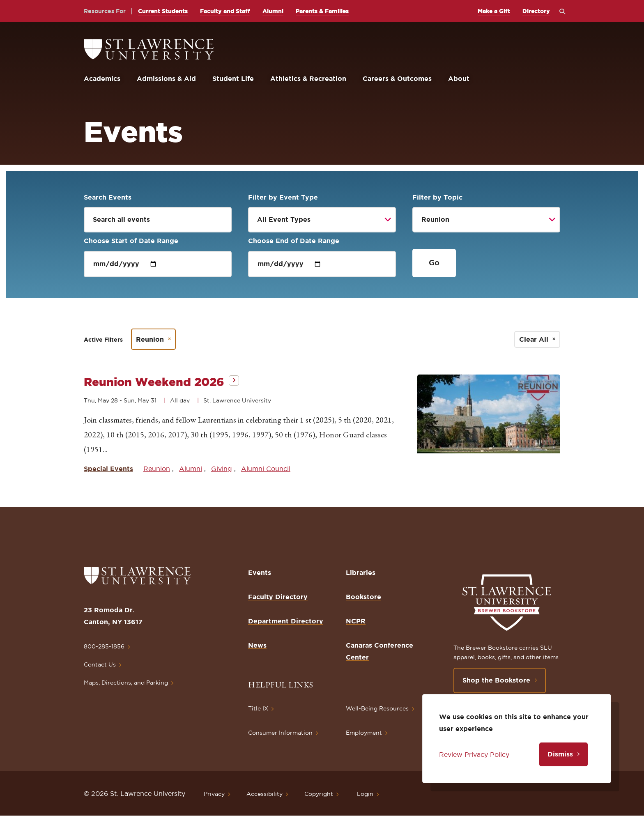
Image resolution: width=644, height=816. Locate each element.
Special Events (108, 469)
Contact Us (100, 664)
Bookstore (363, 597)
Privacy (214, 794)
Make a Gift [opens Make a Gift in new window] (494, 11)
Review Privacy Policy (474, 754)
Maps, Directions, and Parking (126, 683)
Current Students (163, 11)
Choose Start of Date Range (131, 241)
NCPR (356, 621)
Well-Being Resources (377, 708)
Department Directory (286, 621)
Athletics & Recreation (308, 78)
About (459, 78)
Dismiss (560, 754)
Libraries (361, 572)
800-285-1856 (104, 646)
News (257, 645)
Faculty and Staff (225, 11)
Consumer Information (280, 733)
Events (260, 572)
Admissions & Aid (166, 78)
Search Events (108, 197)
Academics (102, 78)
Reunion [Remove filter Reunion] (150, 339)
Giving (222, 469)
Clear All (534, 339)
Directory (536, 11)
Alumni (273, 11)
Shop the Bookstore (496, 680)
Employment (364, 733)
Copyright (319, 794)
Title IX (258, 708)
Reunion (157, 469)
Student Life (233, 78)
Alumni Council (266, 469)
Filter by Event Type (283, 197)
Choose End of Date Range (294, 241)
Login (365, 794)
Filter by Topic (437, 197)
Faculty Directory (278, 597)
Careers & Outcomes (397, 78)
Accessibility (264, 794)
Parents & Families (322, 11)
